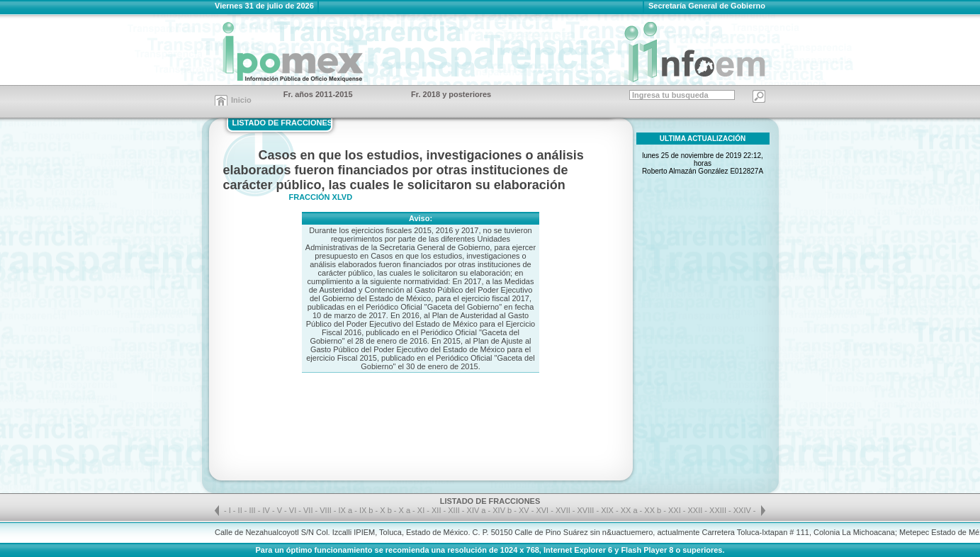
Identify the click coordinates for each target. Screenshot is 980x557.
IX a (346, 510)
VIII (327, 510)
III (254, 510)
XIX (608, 510)
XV (525, 510)
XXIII (719, 510)
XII (438, 510)
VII (309, 510)
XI (422, 510)
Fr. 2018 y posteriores (451, 94)
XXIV (743, 510)
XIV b (502, 510)
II (241, 510)
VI (294, 510)
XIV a (477, 510)
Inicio (241, 100)
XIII (455, 510)
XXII (697, 510)
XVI (543, 510)
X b (386, 510)
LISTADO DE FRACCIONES (283, 123)
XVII (564, 510)
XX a (629, 510)
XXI (676, 510)
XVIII (587, 510)
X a (405, 510)
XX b (653, 510)
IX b (366, 510)
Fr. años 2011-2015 (318, 94)
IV (267, 510)
